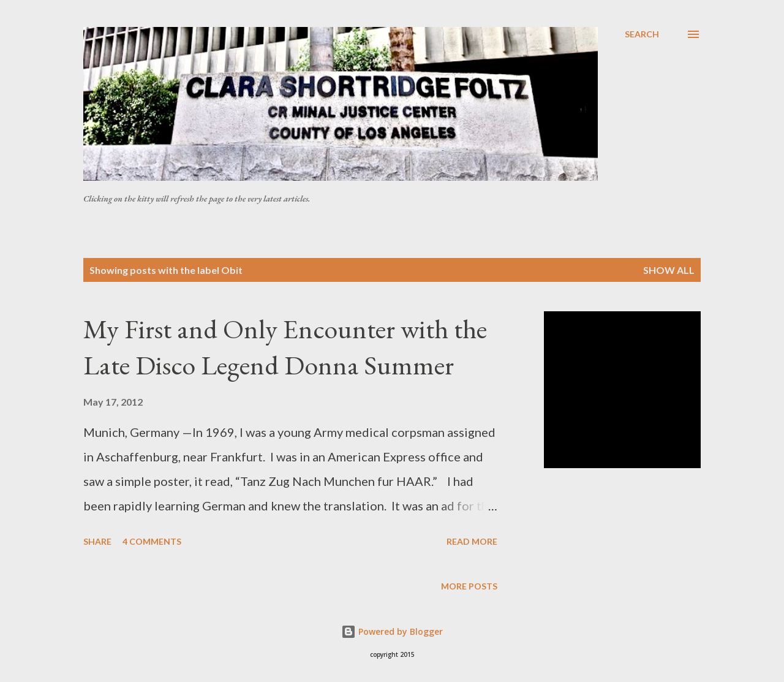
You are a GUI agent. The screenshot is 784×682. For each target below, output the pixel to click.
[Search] (642, 34)
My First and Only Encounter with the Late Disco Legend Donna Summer (285, 347)
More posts (469, 586)
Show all (669, 270)
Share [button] (97, 541)
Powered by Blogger (392, 631)
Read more (472, 541)
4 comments (152, 541)
